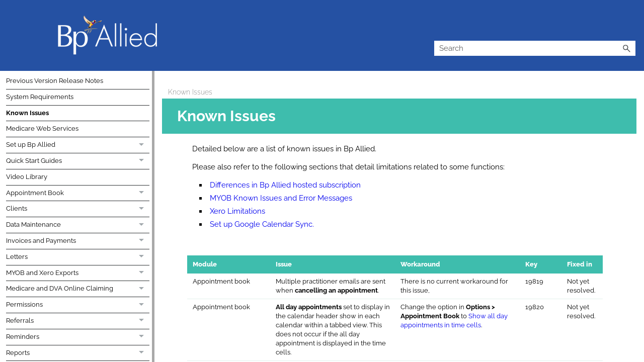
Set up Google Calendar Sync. (262, 224)
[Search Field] (535, 48)
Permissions (78, 305)
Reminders (78, 337)
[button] (626, 48)
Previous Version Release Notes (55, 81)
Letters (78, 257)
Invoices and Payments (78, 241)
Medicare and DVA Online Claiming (78, 289)
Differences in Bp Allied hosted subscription (285, 185)
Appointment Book (78, 194)
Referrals (78, 321)
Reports (78, 353)
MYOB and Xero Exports (78, 274)
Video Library (27, 177)
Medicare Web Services (42, 128)
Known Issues (27, 113)
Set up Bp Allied (78, 145)
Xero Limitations (237, 211)
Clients (78, 209)
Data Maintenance (78, 225)
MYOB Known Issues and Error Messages (281, 198)
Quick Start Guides (78, 161)
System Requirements (40, 97)
